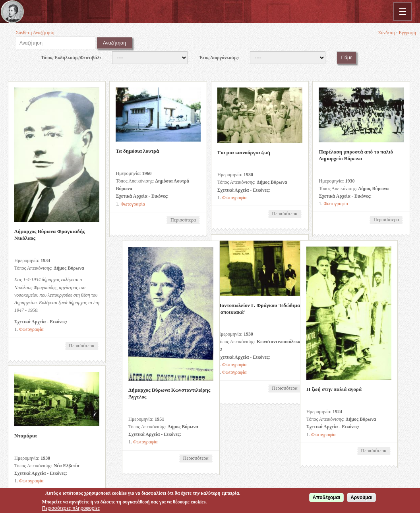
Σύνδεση (387, 33)
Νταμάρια (25, 435)
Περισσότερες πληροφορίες (71, 509)
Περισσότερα (84, 346)
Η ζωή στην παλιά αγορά (295, 389)
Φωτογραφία (31, 329)
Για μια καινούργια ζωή (243, 153)
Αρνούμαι (361, 498)
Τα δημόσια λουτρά (137, 151)
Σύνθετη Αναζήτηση (35, 33)
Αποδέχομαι (326, 498)
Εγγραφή (407, 33)
